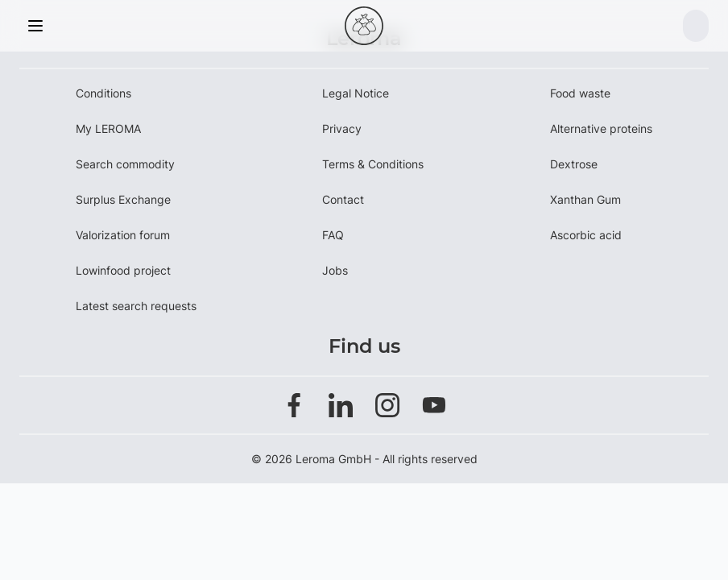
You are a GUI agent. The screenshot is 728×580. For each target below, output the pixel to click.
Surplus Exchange (123, 199)
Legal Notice (356, 93)
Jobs (335, 270)
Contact (343, 199)
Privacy (342, 128)
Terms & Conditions (373, 164)
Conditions (103, 93)
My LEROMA (108, 128)
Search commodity (125, 164)
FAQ (333, 235)
